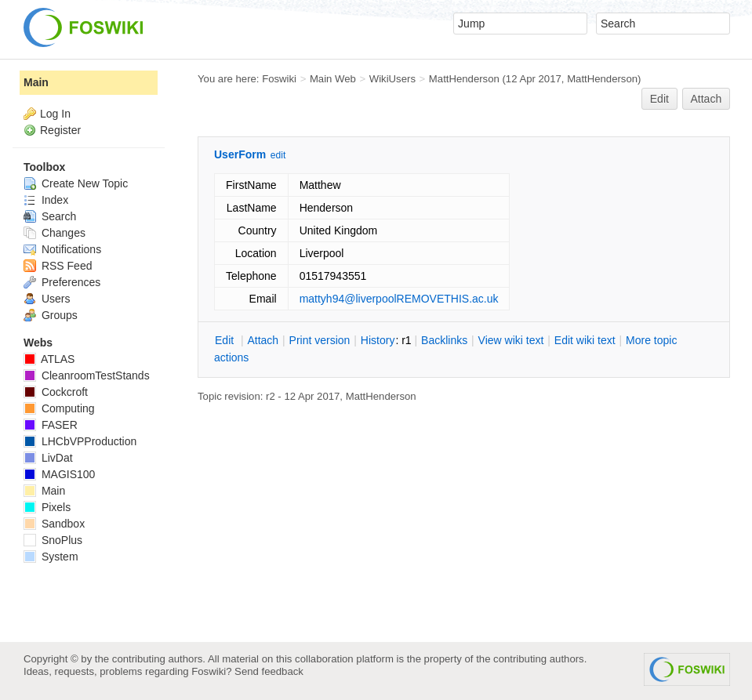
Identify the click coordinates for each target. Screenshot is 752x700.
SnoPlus (53, 540)
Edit (659, 99)
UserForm (240, 154)
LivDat (48, 458)
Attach (707, 99)
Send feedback (269, 671)
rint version (320, 340)
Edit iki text (585, 340)
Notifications (62, 249)
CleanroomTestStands (87, 375)
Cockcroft (56, 392)
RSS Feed (58, 266)
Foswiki (279, 79)
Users (47, 299)
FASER (51, 425)
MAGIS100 (59, 474)
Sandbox (54, 524)
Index (46, 200)
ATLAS (49, 359)
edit (278, 155)
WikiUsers (392, 79)
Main (36, 82)
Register (60, 130)
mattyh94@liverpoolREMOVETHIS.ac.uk (399, 299)
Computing (59, 408)
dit (226, 340)
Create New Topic (76, 183)
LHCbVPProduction (80, 441)
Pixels (47, 507)
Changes (54, 233)
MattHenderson (464, 79)
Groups (51, 315)
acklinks (444, 340)
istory (378, 340)
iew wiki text (511, 340)
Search (50, 216)
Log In (55, 114)
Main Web (333, 79)
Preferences (62, 282)
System (51, 557)
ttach (263, 340)
